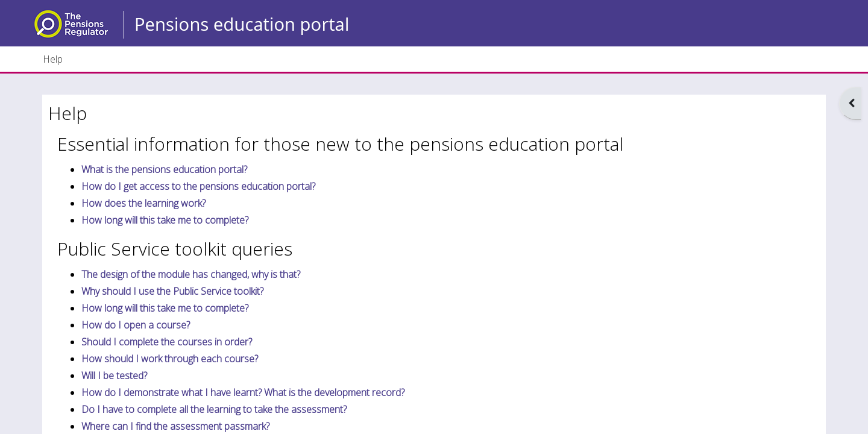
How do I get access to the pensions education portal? (198, 186)
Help (53, 59)
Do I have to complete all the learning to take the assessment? (214, 409)
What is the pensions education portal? (164, 169)
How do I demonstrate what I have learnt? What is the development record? (243, 392)
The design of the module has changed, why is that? (191, 274)
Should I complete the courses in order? (167, 342)
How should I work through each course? (170, 359)
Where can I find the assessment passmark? (175, 426)
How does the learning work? (143, 203)
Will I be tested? (114, 376)
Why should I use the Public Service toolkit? (172, 291)
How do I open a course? (136, 325)
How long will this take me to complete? (165, 220)
